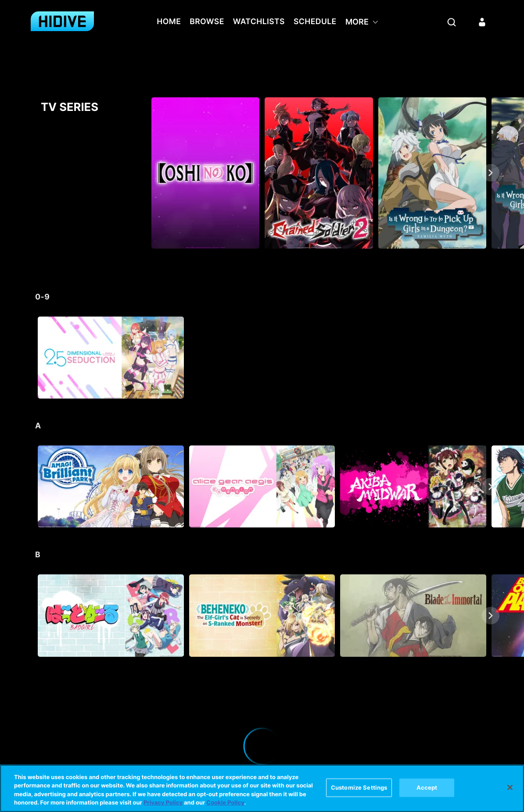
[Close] (510, 787)
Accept (427, 787)
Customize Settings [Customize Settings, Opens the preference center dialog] (359, 787)
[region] (262, 788)
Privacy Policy (163, 803)
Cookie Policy (225, 803)
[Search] (452, 22)
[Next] (491, 173)
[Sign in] (482, 22)
